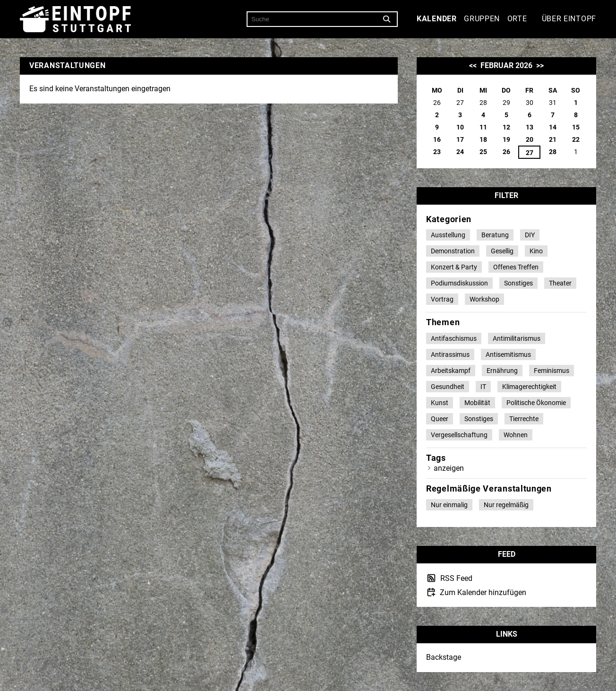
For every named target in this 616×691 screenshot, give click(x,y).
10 (460, 127)
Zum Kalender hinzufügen (482, 592)
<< (473, 65)
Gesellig (502, 251)
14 (553, 127)
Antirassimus (450, 354)
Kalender (437, 19)
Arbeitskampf (451, 371)
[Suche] (387, 19)
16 (437, 139)
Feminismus (552, 371)
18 (483, 139)
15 (576, 127)
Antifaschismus (454, 338)
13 (530, 127)
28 (553, 152)
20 (530, 139)
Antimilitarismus (517, 338)
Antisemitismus (508, 354)
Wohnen (516, 435)
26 (506, 152)
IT (483, 387)
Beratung (495, 235)
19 (506, 139)
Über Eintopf (569, 19)
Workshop (484, 299)
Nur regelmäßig (506, 505)
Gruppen (482, 19)
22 (576, 139)
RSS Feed (455, 578)
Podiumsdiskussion (459, 283)
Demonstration (453, 251)
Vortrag (442, 299)
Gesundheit (448, 387)
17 (460, 139)
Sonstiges (518, 283)
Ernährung (502, 371)
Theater (560, 283)
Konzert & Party (454, 267)
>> (540, 65)
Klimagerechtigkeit (529, 387)
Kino (536, 251)
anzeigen (449, 468)
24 (460, 152)
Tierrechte (524, 419)
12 (506, 127)
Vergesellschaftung (459, 435)
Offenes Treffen (516, 267)
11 (483, 127)
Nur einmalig (449, 505)
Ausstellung (448, 235)
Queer (440, 419)
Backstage (444, 657)
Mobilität (477, 403)
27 (530, 153)
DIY (530, 235)
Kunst (440, 403)
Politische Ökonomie (536, 403)
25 (483, 152)
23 (437, 152)
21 (553, 139)
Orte (517, 19)
